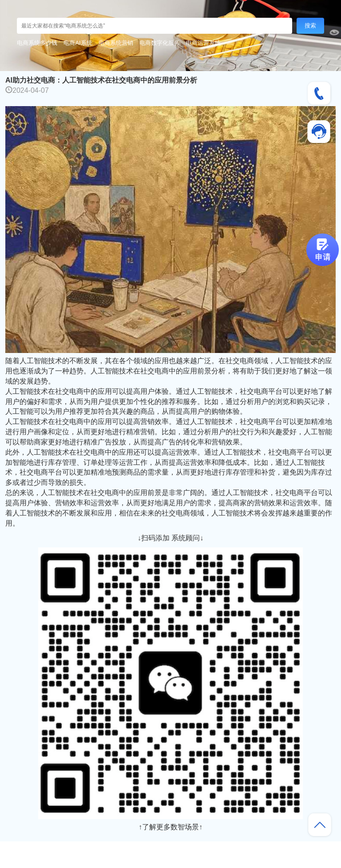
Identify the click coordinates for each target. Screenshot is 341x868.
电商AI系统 (78, 43)
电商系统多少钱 (37, 43)
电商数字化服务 (160, 43)
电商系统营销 (116, 43)
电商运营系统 (203, 43)
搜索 (310, 26)
